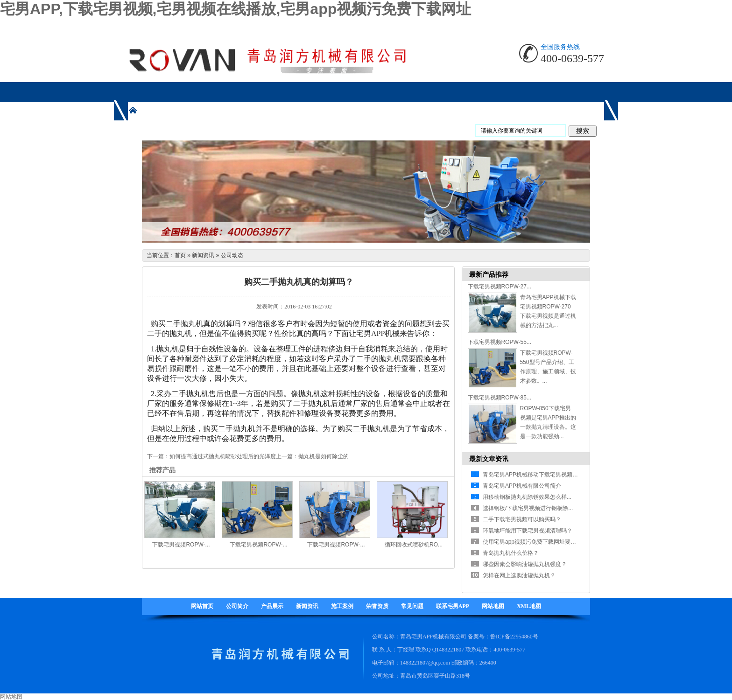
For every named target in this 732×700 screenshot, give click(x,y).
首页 (180, 255)
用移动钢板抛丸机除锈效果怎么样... (527, 497)
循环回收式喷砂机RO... (414, 545)
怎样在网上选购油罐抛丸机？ (519, 575)
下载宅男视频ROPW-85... (500, 398)
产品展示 (272, 606)
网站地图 (493, 606)
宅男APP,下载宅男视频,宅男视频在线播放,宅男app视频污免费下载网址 (236, 9)
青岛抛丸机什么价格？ (511, 553)
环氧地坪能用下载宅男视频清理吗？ (528, 531)
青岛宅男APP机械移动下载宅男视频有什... (535, 475)
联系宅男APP (453, 606)
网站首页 (202, 606)
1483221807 (450, 650)
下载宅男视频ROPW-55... (500, 342)
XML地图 (529, 606)
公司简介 (237, 606)
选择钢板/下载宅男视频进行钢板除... (528, 508)
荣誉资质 (377, 606)
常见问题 (412, 606)
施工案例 (342, 606)
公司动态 (232, 255)
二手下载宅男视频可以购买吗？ (522, 519)
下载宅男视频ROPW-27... (500, 287)
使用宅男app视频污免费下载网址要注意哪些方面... (546, 542)
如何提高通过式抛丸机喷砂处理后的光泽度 (223, 456)
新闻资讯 (203, 255)
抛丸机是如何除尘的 (324, 456)
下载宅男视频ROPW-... (181, 545)
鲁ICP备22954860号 (514, 637)
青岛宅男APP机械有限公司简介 (522, 486)
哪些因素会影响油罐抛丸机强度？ (525, 564)
